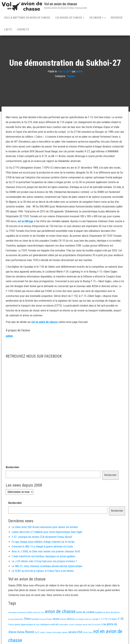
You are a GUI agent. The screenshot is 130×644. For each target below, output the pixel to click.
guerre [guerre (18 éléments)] (18, 624)
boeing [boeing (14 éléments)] (11, 619)
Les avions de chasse (70, 18)
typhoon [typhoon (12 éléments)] (65, 632)
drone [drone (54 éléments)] (56, 619)
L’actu (8, 30)
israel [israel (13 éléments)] (71, 625)
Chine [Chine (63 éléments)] (27, 619)
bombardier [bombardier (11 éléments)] (19, 619)
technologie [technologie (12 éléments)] (57, 632)
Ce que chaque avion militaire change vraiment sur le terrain (43, 542)
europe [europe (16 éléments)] (95, 619)
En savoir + (97, 18)
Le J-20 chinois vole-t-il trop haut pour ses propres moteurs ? (44, 561)
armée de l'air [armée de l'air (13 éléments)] (38, 612)
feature (71, 76)
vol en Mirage (25, 221)
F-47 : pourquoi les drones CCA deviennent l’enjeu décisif (42, 537)
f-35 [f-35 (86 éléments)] (121, 619)
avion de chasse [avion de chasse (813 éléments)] (60, 611)
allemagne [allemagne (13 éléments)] (13, 612)
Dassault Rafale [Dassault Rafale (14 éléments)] (46, 619)
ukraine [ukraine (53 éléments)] (72, 632)
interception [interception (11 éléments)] (64, 625)
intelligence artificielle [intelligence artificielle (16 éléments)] (49, 625)
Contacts (23, 30)
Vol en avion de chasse (61, 4)
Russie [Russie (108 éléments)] (30, 632)
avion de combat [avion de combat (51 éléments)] (85, 612)
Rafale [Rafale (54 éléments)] (21, 632)
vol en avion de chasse (45, 322)
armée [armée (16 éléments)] (29, 612)
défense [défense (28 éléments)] (71, 619)
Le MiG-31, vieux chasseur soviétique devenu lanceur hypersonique (47, 566)
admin (79, 71)
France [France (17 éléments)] (11, 624)
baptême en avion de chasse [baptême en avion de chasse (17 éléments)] (107, 612)
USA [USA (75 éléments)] (80, 632)
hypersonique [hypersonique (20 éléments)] (27, 624)
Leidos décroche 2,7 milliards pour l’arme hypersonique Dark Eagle (47, 532)
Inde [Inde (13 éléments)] (38, 625)
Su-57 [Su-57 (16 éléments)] (37, 632)
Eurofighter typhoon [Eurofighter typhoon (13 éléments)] (84, 619)
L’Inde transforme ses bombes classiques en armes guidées (44, 556)
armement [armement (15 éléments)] (22, 612)
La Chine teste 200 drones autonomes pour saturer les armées (45, 527)
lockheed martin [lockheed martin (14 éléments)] (81, 625)
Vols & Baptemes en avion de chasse (27, 18)
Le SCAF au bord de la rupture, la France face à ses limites (43, 571)
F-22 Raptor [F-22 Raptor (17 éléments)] (113, 619)
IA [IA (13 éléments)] (34, 625)
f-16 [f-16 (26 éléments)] (105, 619)
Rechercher (13, 467)
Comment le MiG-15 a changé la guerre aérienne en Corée (42, 547)
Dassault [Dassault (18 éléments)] (35, 619)
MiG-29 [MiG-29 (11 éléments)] (91, 625)
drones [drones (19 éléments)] (63, 619)
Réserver (117, 18)
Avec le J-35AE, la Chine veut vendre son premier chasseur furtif (46, 551)
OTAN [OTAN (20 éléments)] (104, 624)
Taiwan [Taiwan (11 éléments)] (49, 632)
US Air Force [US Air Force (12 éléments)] (88, 632)
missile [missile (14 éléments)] (97, 625)
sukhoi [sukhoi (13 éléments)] (43, 632)
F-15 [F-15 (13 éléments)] (101, 619)
